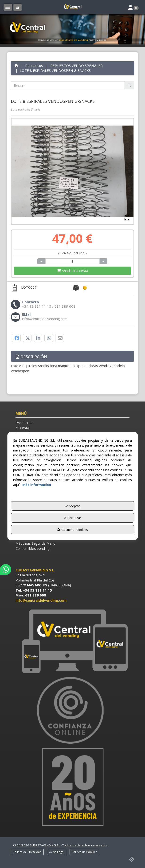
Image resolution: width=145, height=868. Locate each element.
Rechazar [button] (72, 518)
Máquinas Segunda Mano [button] (35, 543)
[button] (72, 7)
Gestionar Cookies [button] (72, 530)
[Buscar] (129, 85)
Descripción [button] (31, 357)
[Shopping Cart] (72, 271)
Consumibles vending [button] (33, 548)
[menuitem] (72, 423)
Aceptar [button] (72, 506)
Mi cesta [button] (22, 428)
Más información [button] (37, 485)
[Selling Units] (73, 261)
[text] (68, 85)
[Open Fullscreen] (127, 218)
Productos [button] (24, 423)
